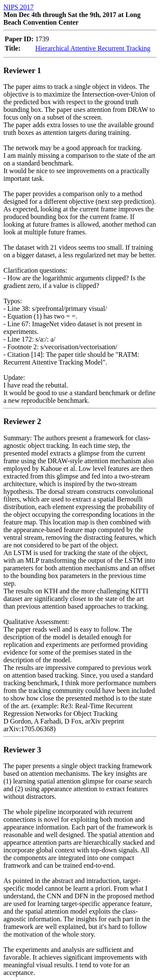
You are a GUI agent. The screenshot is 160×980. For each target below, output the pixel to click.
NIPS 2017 (19, 7)
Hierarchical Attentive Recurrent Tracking (93, 48)
